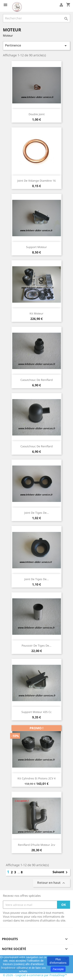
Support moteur (36, 247)
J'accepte (58, 969)
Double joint (37, 114)
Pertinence (36, 46)
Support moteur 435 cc (36, 712)
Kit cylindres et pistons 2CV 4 (36, 778)
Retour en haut (52, 883)
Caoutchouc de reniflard (37, 380)
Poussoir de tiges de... (36, 645)
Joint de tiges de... (37, 513)
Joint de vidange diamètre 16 (36, 181)
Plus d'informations (58, 961)
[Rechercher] (36, 18)
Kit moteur (36, 313)
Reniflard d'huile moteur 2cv (36, 845)
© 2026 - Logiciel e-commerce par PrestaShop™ (35, 975)
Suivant (61, 872)
